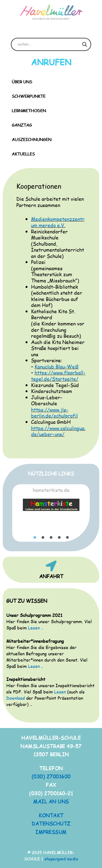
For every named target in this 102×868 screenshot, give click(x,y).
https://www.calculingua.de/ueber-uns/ (58, 431)
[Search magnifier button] (85, 44)
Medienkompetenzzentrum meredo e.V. (58, 222)
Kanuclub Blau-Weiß (56, 366)
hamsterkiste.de (51, 490)
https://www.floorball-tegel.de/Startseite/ (58, 376)
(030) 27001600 (51, 776)
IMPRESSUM (51, 832)
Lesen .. (36, 628)
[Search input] (49, 44)
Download (16, 698)
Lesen (60, 692)
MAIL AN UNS (51, 801)
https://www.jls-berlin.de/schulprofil (54, 413)
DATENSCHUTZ (51, 823)
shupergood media (61, 859)
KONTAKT (51, 815)
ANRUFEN (51, 62)
